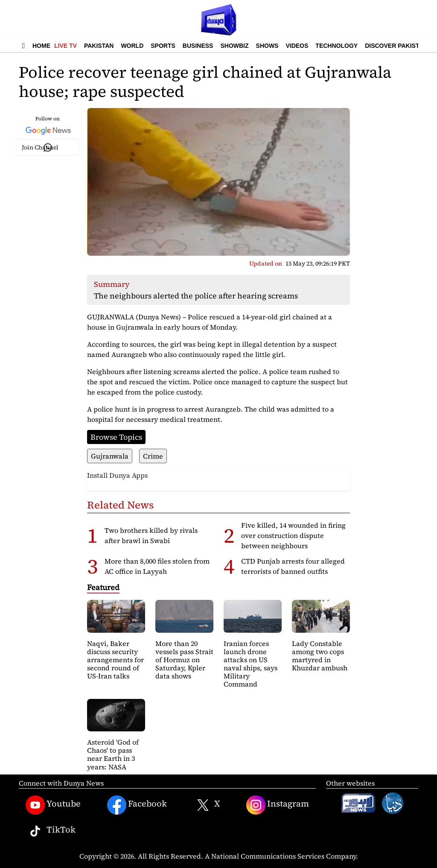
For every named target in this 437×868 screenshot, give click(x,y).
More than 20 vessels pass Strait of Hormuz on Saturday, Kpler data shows (184, 660)
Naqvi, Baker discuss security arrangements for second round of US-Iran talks (115, 660)
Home (41, 46)
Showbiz (234, 46)
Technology (336, 46)
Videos (297, 46)
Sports (163, 46)
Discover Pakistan (396, 46)
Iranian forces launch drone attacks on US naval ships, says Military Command (251, 664)
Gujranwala (110, 456)
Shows (267, 46)
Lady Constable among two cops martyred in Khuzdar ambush (320, 656)
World (132, 46)
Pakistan (99, 46)
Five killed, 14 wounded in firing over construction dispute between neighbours (293, 535)
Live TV (66, 46)
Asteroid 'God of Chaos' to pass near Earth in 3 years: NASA (113, 754)
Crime (153, 456)
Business (198, 46)
